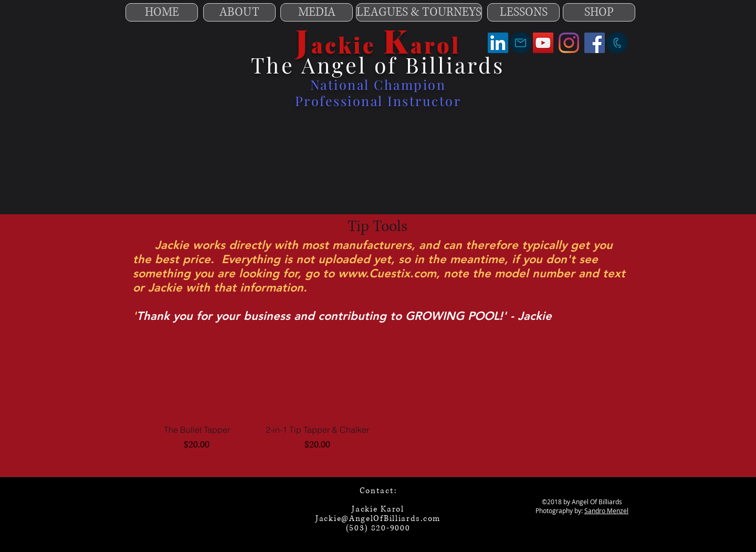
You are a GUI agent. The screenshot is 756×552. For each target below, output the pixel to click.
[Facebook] (595, 43)
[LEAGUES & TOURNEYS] (419, 12)
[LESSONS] (523, 12)
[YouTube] (543, 43)
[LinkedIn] (498, 43)
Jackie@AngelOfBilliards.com (378, 519)
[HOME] (162, 12)
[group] (377, 393)
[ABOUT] (239, 12)
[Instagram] (569, 43)
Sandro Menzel (606, 511)
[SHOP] (599, 12)
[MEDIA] (317, 12)
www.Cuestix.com (387, 273)
